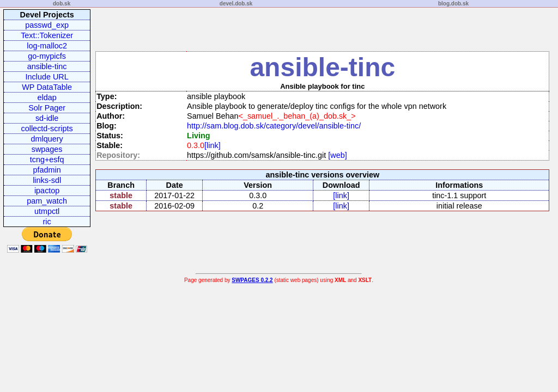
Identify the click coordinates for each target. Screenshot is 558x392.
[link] (213, 145)
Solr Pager (47, 108)
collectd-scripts (47, 128)
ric (47, 222)
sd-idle (47, 118)
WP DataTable (47, 87)
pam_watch (47, 201)
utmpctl (47, 211)
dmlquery (47, 139)
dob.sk (62, 4)
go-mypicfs (47, 56)
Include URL (47, 77)
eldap (47, 97)
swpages (47, 149)
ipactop (47, 191)
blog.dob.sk (453, 4)
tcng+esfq (47, 160)
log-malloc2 (47, 46)
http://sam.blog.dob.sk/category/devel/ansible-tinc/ (274, 126)
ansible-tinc (47, 66)
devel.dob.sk (236, 4)
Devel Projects (47, 15)
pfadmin (47, 170)
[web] (336, 155)
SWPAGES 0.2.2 (252, 280)
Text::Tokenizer (47, 35)
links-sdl (47, 180)
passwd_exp (47, 25)
